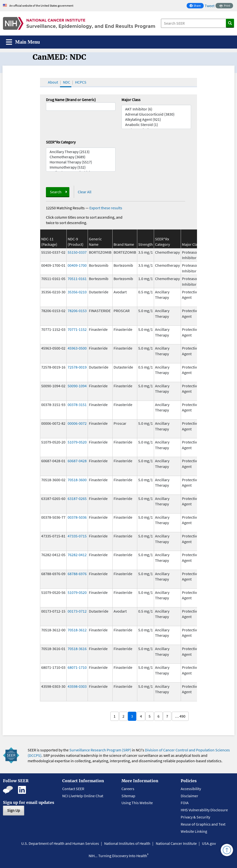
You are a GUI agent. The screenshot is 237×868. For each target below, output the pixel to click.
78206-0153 (77, 311)
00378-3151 (77, 405)
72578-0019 (77, 367)
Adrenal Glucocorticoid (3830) (156, 114)
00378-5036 (77, 517)
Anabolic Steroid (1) (156, 125)
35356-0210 (77, 292)
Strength (146, 244)
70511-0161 (77, 279)
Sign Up (14, 810)
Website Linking (194, 831)
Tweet (210, 6)
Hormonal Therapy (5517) (81, 162)
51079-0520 (77, 442)
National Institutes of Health (127, 843)
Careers (128, 789)
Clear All (85, 192)
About (53, 82)
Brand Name (124, 244)
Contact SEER (73, 789)
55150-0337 (77, 252)
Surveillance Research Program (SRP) (100, 750)
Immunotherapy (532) (81, 167)
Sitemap (128, 796)
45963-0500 (77, 348)
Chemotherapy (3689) (81, 157)
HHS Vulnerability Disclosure (204, 810)
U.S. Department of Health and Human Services (60, 843)
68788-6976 (77, 574)
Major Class (131, 100)
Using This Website (137, 803)
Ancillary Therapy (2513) (81, 152)
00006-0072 (77, 423)
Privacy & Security (195, 817)
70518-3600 (77, 480)
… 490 (180, 716)
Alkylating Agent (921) (156, 119)
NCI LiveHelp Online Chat (83, 796)
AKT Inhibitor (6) (156, 109)
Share (197, 6)
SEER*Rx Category (61, 142)
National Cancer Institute (176, 843)
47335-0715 (77, 536)
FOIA (185, 803)
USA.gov (209, 843)
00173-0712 (77, 611)
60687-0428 (77, 461)
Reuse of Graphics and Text (203, 824)
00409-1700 (77, 265)
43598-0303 (77, 686)
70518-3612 (77, 630)
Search (56, 192)
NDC (67, 82)
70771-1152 (77, 329)
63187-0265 (77, 498)
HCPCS (81, 82)
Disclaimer (189, 796)
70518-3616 (77, 649)
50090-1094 (77, 386)
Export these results (106, 208)
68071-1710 (77, 667)
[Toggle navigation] (23, 42)
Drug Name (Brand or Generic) (71, 100)
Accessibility (191, 789)
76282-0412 (77, 555)
